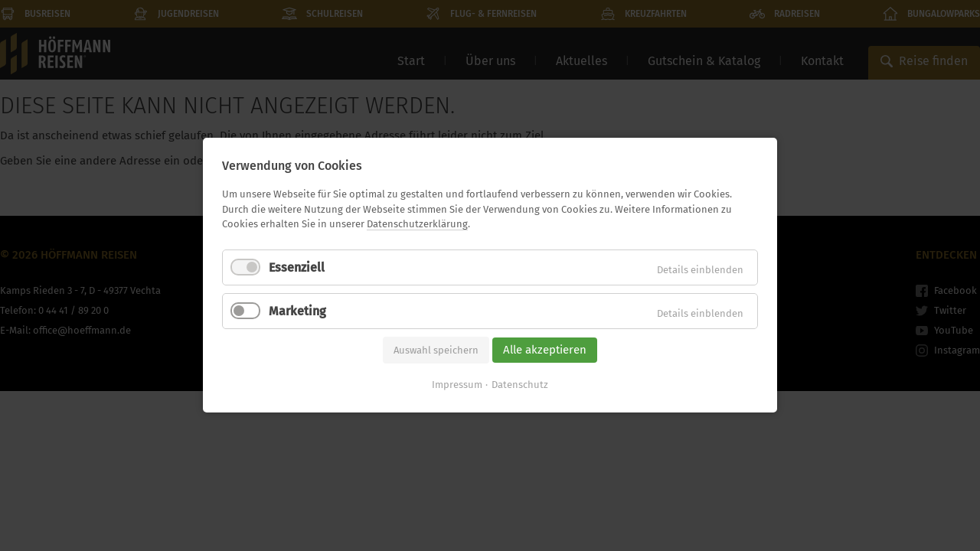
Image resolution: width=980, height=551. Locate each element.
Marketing (297, 311)
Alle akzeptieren (545, 350)
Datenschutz (520, 385)
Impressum (457, 385)
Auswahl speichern (436, 350)
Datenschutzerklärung (417, 224)
